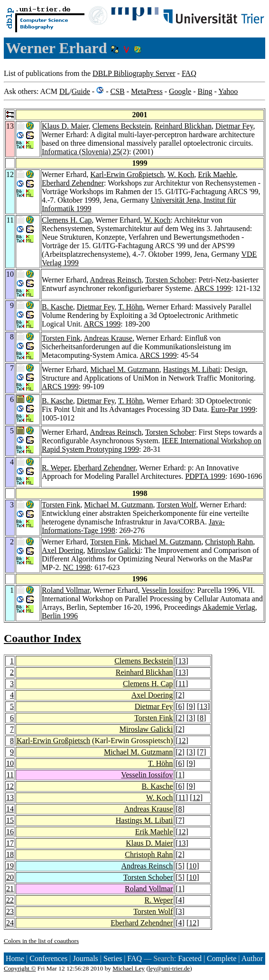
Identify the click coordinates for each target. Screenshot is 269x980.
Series (113, 958)
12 (182, 741)
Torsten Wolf (176, 505)
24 (10, 923)
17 (10, 843)
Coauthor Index (42, 638)
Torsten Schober (170, 280)
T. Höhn (130, 307)
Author (252, 958)
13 (182, 661)
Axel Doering (63, 550)
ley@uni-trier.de (169, 968)
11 (182, 684)
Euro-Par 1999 (233, 409)
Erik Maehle (217, 174)
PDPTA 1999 (205, 476)
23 (10, 911)
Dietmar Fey (234, 126)
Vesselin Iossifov (167, 590)
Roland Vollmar (66, 590)
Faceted (190, 958)
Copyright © (20, 968)
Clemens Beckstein (121, 126)
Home (15, 958)
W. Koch (181, 174)
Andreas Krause (108, 338)
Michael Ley (129, 968)
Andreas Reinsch (116, 280)
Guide (81, 91)
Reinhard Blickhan (183, 126)
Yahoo (228, 91)
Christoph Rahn (229, 542)
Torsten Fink (61, 338)
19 (10, 866)
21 (10, 889)
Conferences (48, 958)
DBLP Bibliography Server (134, 73)
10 (10, 763)
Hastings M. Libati (192, 369)
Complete (222, 958)
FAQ (189, 73)
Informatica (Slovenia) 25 (81, 152)
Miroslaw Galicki (114, 550)
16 (10, 832)
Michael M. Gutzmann (125, 369)
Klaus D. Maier (65, 126)
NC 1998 (76, 567)
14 (10, 809)
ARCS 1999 (213, 288)
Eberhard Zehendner (73, 183)
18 (10, 854)
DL (64, 91)
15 (10, 820)
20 (10, 877)
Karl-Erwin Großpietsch (127, 174)
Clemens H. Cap (67, 220)
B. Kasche (57, 307)
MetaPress (147, 91)
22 (10, 900)
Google (180, 91)
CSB (117, 91)
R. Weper (56, 468)
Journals (85, 958)
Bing (205, 91)
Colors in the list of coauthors (41, 941)
